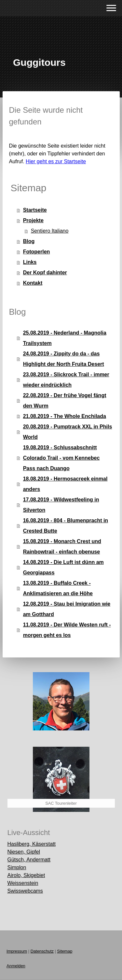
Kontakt (33, 283)
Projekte (33, 220)
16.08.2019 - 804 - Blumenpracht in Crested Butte (66, 526)
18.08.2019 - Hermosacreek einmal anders (65, 484)
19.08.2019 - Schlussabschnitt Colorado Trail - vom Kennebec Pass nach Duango (61, 458)
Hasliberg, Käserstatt (32, 844)
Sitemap (65, 951)
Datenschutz (42, 951)
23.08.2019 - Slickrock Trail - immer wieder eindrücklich (66, 380)
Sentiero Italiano (50, 231)
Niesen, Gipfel (24, 852)
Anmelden (16, 966)
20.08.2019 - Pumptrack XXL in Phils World (68, 432)
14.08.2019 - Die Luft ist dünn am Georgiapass (63, 567)
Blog (29, 241)
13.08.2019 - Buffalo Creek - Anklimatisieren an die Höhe (58, 588)
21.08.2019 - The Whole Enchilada (65, 416)
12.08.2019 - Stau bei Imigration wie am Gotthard (67, 609)
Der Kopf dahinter (45, 273)
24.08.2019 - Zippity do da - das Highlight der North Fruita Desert (64, 359)
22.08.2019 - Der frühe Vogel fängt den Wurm (65, 401)
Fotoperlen (37, 252)
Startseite (35, 210)
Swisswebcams (25, 891)
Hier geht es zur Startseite (56, 161)
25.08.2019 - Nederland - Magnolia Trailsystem (65, 338)
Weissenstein (23, 883)
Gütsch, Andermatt (29, 860)
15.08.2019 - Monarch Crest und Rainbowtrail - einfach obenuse (62, 547)
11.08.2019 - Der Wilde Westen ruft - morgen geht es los (67, 630)
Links (30, 262)
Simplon (17, 867)
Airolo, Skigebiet (26, 875)
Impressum (17, 951)
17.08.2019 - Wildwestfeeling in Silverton (61, 505)
